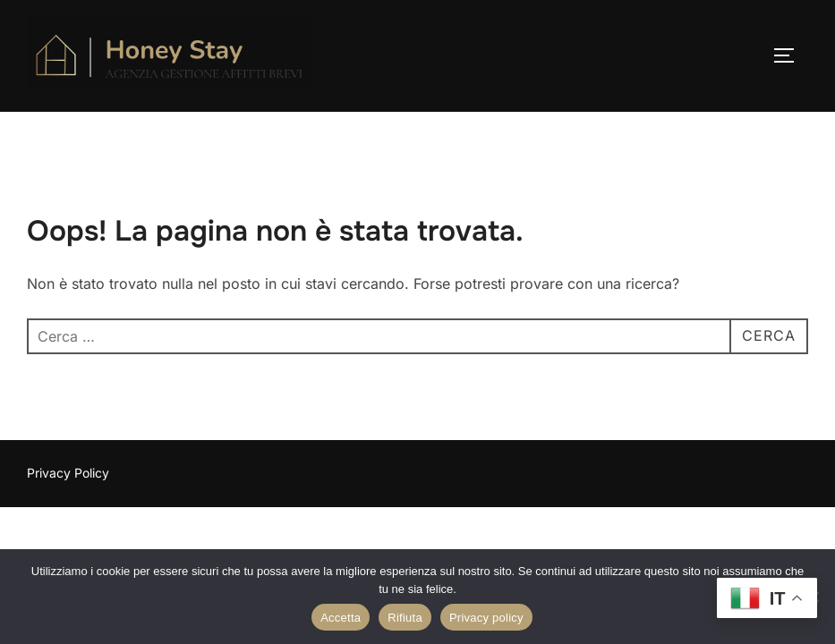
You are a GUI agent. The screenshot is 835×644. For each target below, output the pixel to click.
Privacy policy (486, 618)
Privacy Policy (68, 473)
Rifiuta (405, 618)
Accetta (341, 618)
